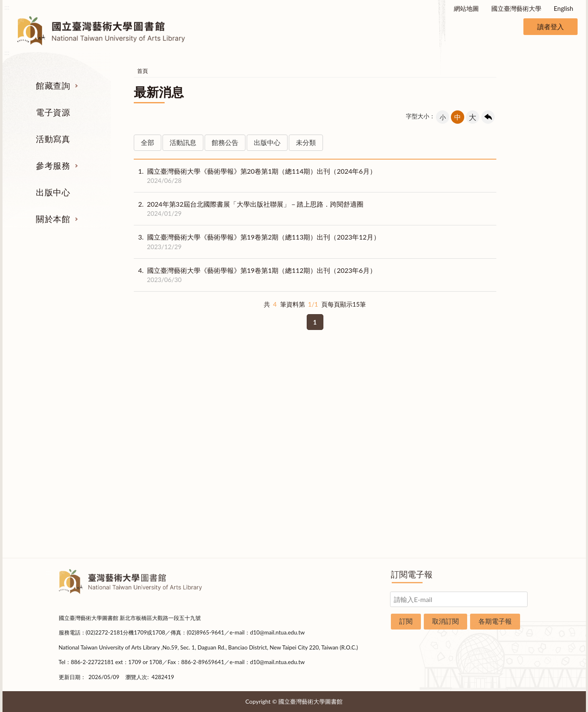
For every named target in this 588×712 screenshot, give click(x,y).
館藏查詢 (53, 85)
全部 (148, 142)
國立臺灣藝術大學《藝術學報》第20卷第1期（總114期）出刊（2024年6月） (255, 176)
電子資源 (53, 112)
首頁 (143, 71)
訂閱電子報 (412, 574)
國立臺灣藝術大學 (516, 8)
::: (7, 7)
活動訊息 (183, 142)
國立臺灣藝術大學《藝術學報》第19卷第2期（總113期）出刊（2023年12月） (257, 242)
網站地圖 (466, 8)
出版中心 (53, 192)
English (564, 8)
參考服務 (53, 165)
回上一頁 (488, 117)
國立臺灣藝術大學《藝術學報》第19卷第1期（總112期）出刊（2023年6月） (255, 275)
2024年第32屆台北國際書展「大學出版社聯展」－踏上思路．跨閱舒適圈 (249, 209)
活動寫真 (53, 139)
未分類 (306, 142)
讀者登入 (550, 26)
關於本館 (53, 219)
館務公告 (225, 142)
